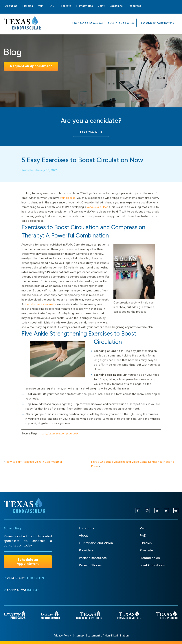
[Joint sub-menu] (107, 6)
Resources (134, 6)
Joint (101, 6)
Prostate (65, 6)
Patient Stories (90, 565)
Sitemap (78, 636)
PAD (52, 6)
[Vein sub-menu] (46, 6)
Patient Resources (93, 558)
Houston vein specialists (41, 309)
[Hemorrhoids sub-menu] (95, 6)
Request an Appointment (31, 66)
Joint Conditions (152, 565)
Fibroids (27, 6)
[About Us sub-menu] (19, 6)
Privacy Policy (62, 636)
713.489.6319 (82, 23)
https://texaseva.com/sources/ (58, 438)
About (83, 535)
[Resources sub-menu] (143, 6)
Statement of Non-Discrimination (107, 636)
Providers (86, 550)
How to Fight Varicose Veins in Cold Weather (34, 462)
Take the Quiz (91, 132)
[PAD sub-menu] (57, 6)
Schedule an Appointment (157, 23)
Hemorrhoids (84, 6)
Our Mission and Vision (96, 543)
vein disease (68, 203)
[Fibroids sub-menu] (35, 6)
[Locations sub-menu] (125, 6)
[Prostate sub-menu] (73, 6)
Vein (41, 6)
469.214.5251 (116, 23)
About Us (11, 6)
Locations (116, 6)
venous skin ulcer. (98, 212)
